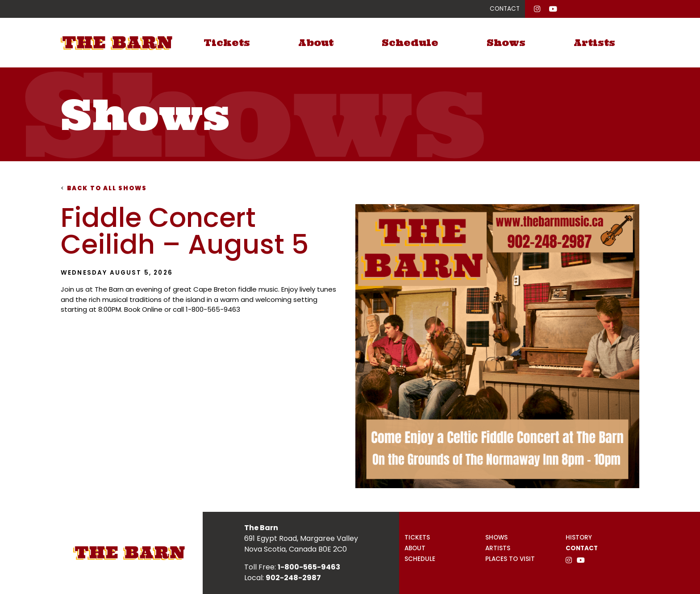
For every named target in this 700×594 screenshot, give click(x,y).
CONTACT (505, 9)
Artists (594, 43)
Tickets (227, 43)
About (316, 43)
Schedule (410, 43)
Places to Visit (510, 559)
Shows (506, 43)
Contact (582, 548)
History (579, 538)
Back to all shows (104, 188)
